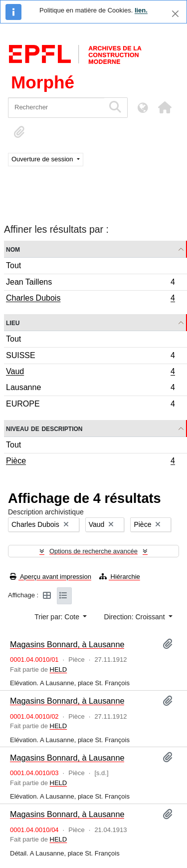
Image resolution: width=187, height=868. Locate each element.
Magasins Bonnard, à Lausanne (67, 644)
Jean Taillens (90, 283)
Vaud (90, 373)
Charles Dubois (90, 299)
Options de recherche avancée (93, 551)
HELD (59, 669)
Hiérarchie (120, 577)
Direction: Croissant (135, 617)
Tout (13, 265)
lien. (141, 10)
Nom (13, 249)
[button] (165, 107)
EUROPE (90, 405)
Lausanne (90, 389)
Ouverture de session (43, 159)
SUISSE (90, 357)
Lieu (13, 322)
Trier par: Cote (58, 617)
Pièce (90, 462)
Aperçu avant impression (51, 577)
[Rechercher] (56, 108)
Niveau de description (44, 428)
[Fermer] (175, 14)
